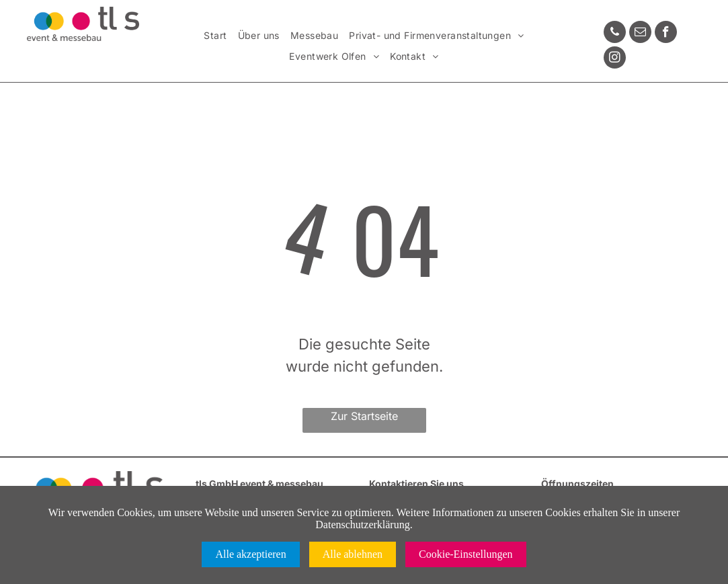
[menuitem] (215, 36)
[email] (640, 34)
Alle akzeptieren (250, 554)
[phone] (615, 34)
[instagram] (615, 59)
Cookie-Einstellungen (466, 554)
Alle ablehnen (353, 554)
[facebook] (666, 34)
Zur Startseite (364, 416)
